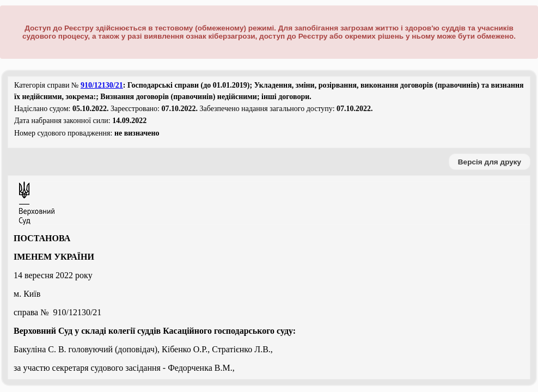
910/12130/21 (102, 85)
